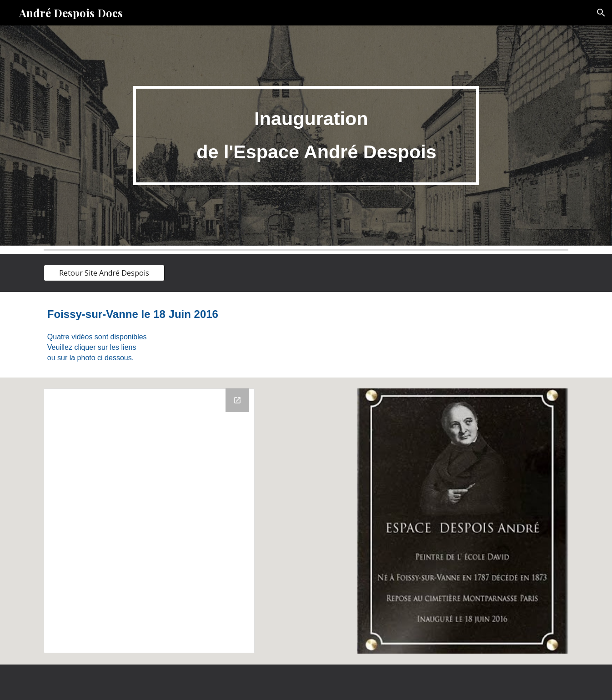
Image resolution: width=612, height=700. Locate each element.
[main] (306, 136)
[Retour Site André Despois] (104, 273)
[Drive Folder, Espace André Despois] (149, 521)
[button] (601, 13)
